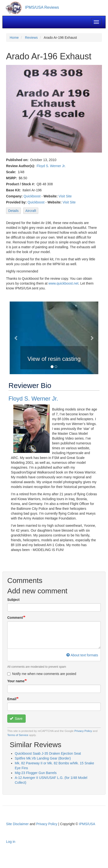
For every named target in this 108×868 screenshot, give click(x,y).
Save (16, 719)
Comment (15, 618)
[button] (16, 338)
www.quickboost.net (63, 283)
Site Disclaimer (17, 824)
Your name (16, 681)
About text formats (82, 655)
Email (12, 699)
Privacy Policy (83, 731)
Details (13, 211)
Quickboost (32, 196)
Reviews (31, 38)
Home (14, 38)
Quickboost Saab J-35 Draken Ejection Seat (48, 753)
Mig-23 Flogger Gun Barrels (36, 773)
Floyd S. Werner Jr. (51, 166)
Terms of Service (18, 735)
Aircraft (31, 211)
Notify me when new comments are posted (42, 674)
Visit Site (65, 196)
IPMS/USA (87, 824)
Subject (13, 600)
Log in (11, 842)
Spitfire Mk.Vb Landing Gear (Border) (43, 758)
